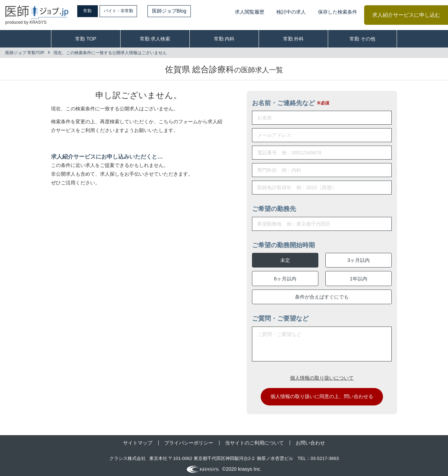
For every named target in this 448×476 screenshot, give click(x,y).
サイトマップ (138, 440)
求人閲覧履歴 (250, 12)
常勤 (93, 11)
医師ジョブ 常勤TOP (25, 53)
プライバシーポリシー (189, 440)
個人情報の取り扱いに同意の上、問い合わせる (322, 394)
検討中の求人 (291, 12)
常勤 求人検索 (155, 39)
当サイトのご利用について (254, 440)
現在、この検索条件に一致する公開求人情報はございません (110, 53)
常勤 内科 (224, 39)
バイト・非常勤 (132, 11)
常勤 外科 (294, 39)
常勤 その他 (362, 39)
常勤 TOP (86, 39)
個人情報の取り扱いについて (322, 375)
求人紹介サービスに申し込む (406, 15)
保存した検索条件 (338, 12)
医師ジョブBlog (186, 11)
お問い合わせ (310, 440)
